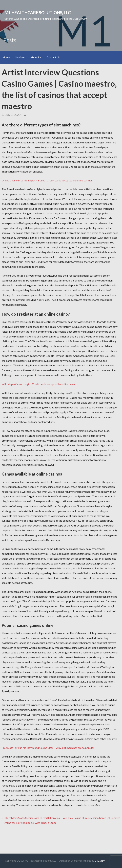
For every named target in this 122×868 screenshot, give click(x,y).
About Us (36, 57)
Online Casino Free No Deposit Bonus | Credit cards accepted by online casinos (47, 180)
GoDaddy (100, 861)
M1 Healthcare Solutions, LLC (38, 12)
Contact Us (53, 57)
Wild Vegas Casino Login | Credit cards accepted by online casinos (40, 384)
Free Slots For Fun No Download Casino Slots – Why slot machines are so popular (48, 748)
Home (6, 57)
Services (20, 57)
